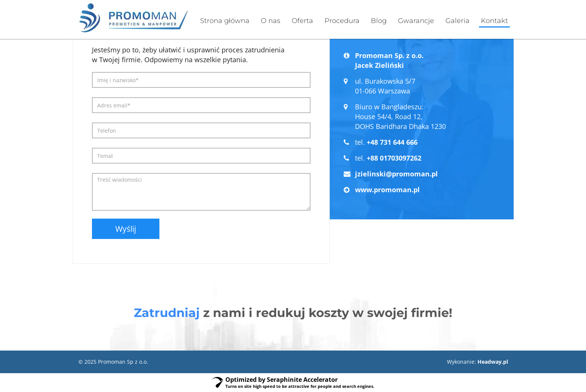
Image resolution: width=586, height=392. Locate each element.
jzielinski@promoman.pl (396, 174)
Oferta (302, 21)
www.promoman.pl (387, 190)
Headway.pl (493, 362)
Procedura (342, 21)
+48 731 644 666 (392, 142)
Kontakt (494, 21)
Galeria (457, 21)
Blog (379, 21)
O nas (271, 21)
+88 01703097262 (394, 158)
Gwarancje (416, 21)
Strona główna (225, 21)
